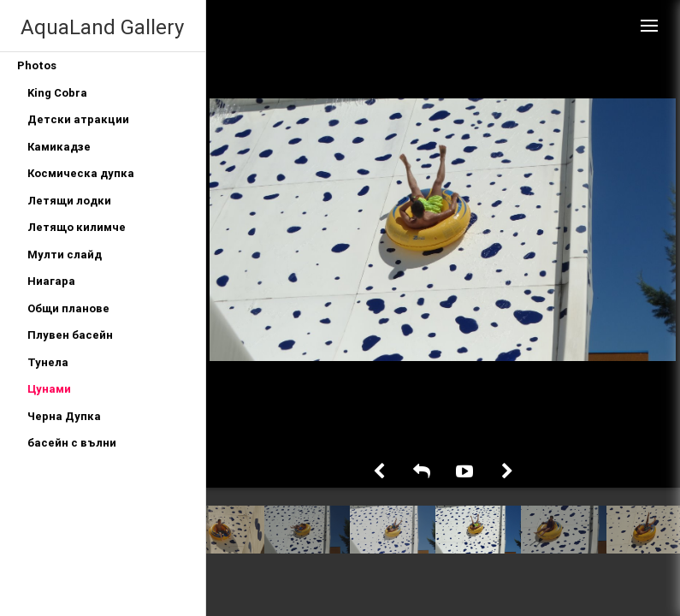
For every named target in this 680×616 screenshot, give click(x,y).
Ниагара (51, 281)
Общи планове (68, 308)
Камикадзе (59, 147)
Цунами (49, 389)
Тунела (48, 362)
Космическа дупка (81, 173)
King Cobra (57, 93)
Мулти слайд (65, 255)
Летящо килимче (77, 227)
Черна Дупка (64, 416)
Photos (37, 65)
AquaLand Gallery (102, 27)
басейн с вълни (72, 443)
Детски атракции (78, 119)
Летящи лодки (69, 201)
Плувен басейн (70, 335)
